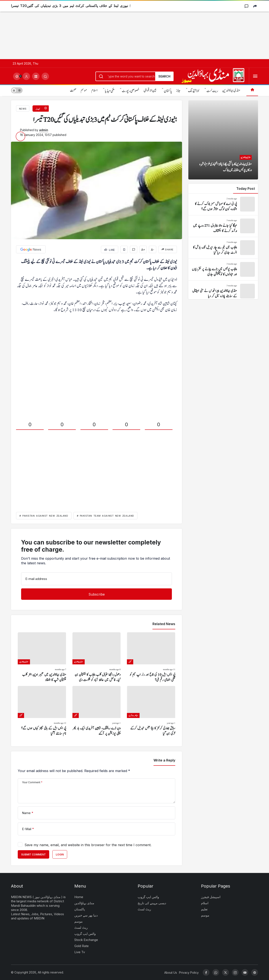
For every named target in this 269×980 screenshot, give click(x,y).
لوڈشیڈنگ (194, 91)
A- (153, 250)
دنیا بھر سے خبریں (86, 915)
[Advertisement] (127, 30)
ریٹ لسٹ (212, 91)
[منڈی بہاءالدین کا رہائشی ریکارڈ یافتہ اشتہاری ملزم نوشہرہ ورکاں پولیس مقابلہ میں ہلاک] (223, 140)
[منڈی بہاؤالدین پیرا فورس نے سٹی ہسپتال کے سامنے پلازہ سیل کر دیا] (223, 291)
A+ (143, 250)
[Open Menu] (255, 76)
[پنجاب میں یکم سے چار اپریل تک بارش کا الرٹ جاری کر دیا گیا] (223, 248)
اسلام (94, 90)
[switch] (17, 90)
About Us (171, 973)
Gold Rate (82, 946)
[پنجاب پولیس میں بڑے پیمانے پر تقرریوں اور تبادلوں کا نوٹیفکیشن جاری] (223, 270)
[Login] (26, 76)
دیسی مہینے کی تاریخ (152, 903)
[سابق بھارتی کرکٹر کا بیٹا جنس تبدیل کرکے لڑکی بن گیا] (151, 711)
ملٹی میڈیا (110, 91)
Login (60, 854)
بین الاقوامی (150, 90)
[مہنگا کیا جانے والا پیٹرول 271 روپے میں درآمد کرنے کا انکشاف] (223, 226)
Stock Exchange (86, 940)
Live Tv (80, 952)
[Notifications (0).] (17, 76)
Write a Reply (164, 760)
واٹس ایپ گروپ (85, 934)
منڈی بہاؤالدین (231, 90)
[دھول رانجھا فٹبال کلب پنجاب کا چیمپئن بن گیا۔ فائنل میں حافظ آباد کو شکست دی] (97, 658)
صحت (73, 90)
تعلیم (204, 909)
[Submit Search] (45, 76)
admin (44, 130)
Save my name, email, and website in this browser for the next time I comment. (88, 845)
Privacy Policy (189, 973)
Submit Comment (33, 854)
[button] (36, 76)
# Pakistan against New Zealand (44, 516)
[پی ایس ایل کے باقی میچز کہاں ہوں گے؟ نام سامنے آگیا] (42, 711)
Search (164, 76)
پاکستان (168, 91)
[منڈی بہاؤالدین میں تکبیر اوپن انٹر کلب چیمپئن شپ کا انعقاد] (42, 658)
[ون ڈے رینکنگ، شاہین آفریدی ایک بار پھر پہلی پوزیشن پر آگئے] (97, 711)
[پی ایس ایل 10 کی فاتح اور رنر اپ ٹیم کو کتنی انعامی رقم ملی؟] (151, 658)
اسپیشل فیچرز (211, 897)
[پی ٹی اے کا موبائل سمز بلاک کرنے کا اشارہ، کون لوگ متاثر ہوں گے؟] (223, 204)
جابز (178, 90)
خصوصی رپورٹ (131, 91)
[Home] (252, 90)
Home (79, 897)
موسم (84, 90)
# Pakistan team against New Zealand (105, 516)
